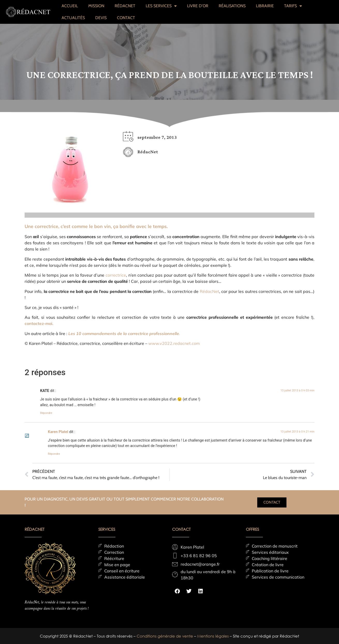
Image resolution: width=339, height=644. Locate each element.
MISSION (96, 6)
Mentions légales (213, 636)
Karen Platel (58, 432)
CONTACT (126, 18)
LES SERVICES (161, 6)
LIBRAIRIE (265, 6)
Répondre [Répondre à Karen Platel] (54, 454)
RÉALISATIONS (232, 6)
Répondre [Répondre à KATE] (46, 413)
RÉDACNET (125, 6)
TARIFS (293, 6)
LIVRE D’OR (198, 6)
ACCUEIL (70, 6)
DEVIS (101, 18)
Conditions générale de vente (165, 636)
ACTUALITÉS (73, 18)
